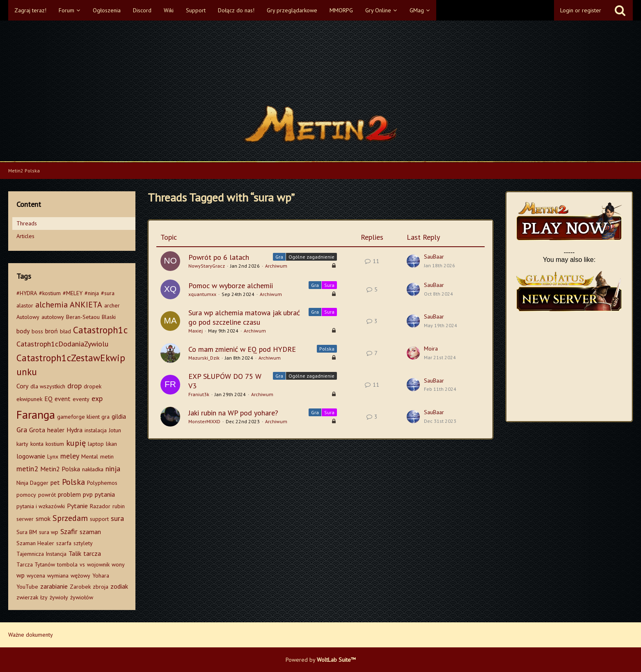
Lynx (53, 456)
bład (65, 331)
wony (118, 564)
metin (107, 456)
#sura (108, 293)
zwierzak (27, 597)
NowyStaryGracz (207, 266)
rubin (119, 506)
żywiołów (82, 597)
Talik (75, 553)
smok (43, 518)
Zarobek (80, 587)
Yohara (101, 576)
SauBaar (434, 257)
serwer (25, 519)
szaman (90, 532)
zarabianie (54, 586)
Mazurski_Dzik (204, 358)
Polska (73, 482)
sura (117, 518)
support (99, 519)
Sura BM (27, 532)
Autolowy (28, 317)
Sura (329, 285)
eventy (81, 399)
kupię (76, 443)
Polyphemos (102, 483)
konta (37, 444)
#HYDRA (27, 293)
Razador (100, 506)
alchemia (52, 305)
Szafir (69, 531)
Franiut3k (199, 394)
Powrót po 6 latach (219, 257)
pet (55, 482)
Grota (37, 430)
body (23, 331)
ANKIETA (86, 305)
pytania (105, 494)
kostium (55, 444)
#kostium (50, 293)
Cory (22, 386)
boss (37, 331)
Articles (25, 236)
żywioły (59, 597)
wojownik (98, 564)
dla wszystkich (48, 386)
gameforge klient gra (83, 417)
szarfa (64, 543)
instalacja (96, 430)
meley (70, 456)
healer (56, 430)
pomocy (26, 495)
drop (74, 386)
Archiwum (276, 266)
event (63, 399)
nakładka (93, 469)
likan (111, 444)
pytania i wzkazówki (41, 506)
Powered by (321, 660)
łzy (44, 597)
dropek (93, 386)
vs (82, 564)
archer (112, 305)
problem (69, 494)
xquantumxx (202, 294)
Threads (27, 223)
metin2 (27, 469)
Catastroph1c (100, 330)
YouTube (27, 587)
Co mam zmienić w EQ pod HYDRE (242, 349)
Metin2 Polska (60, 469)
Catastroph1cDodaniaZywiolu (62, 344)
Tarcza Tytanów (36, 564)
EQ (48, 399)
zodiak (119, 586)
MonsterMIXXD (204, 421)
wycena (36, 576)
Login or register (581, 10)
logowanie (31, 456)
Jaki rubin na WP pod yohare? (233, 413)
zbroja (101, 587)
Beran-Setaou (83, 317)
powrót (47, 495)
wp (21, 575)
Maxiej (196, 331)
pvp (88, 494)
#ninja (92, 293)
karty (22, 444)
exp (97, 398)
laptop (96, 444)
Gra (22, 430)
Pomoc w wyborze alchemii (231, 286)
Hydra (74, 430)
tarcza (92, 553)
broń (52, 331)
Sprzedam (70, 518)
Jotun (115, 430)
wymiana (58, 576)
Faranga (36, 414)
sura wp (49, 532)
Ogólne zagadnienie (311, 257)
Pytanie (77, 506)
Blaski (109, 317)
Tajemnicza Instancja (41, 554)
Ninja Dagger (32, 483)
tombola (67, 564)
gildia (119, 416)
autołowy (53, 317)
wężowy (80, 576)
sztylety (83, 543)
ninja (113, 469)
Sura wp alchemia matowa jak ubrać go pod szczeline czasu (244, 318)
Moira (431, 349)
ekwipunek (29, 399)
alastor (25, 305)
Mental (90, 456)
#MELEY (73, 293)
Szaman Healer (35, 543)
